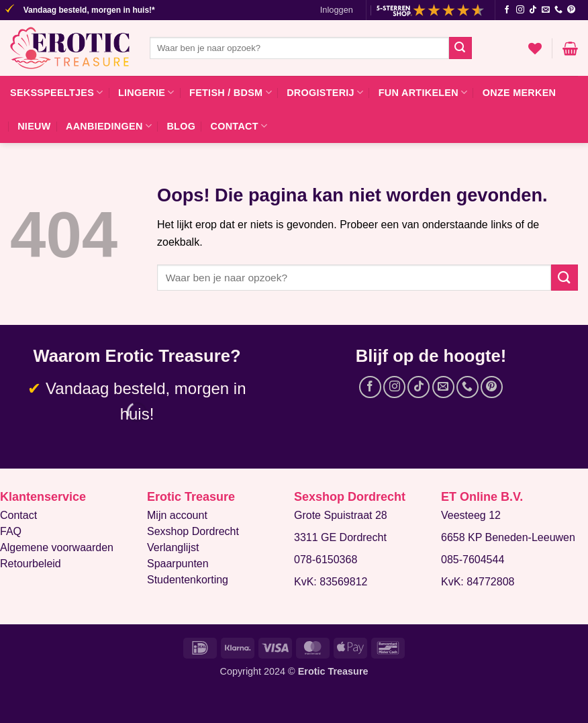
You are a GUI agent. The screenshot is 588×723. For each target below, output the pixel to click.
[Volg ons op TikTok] (533, 10)
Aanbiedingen (109, 126)
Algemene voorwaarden (57, 547)
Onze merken (520, 93)
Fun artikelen (423, 92)
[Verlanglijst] (535, 48)
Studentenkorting (188, 580)
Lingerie (146, 92)
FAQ (11, 531)
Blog (181, 126)
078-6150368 (326, 560)
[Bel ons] (558, 10)
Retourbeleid (31, 564)
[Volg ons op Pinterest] (571, 10)
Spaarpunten (178, 564)
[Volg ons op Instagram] (520, 10)
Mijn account (177, 515)
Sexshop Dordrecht (193, 531)
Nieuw (34, 126)
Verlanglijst (173, 547)
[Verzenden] (460, 48)
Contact (239, 126)
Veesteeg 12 (471, 515)
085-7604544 (473, 560)
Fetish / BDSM (231, 92)
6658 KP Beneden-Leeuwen (508, 537)
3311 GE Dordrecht (340, 537)
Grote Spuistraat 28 (341, 515)
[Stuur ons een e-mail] (546, 10)
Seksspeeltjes (57, 92)
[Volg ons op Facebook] (507, 10)
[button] (337, 10)
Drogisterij (325, 92)
